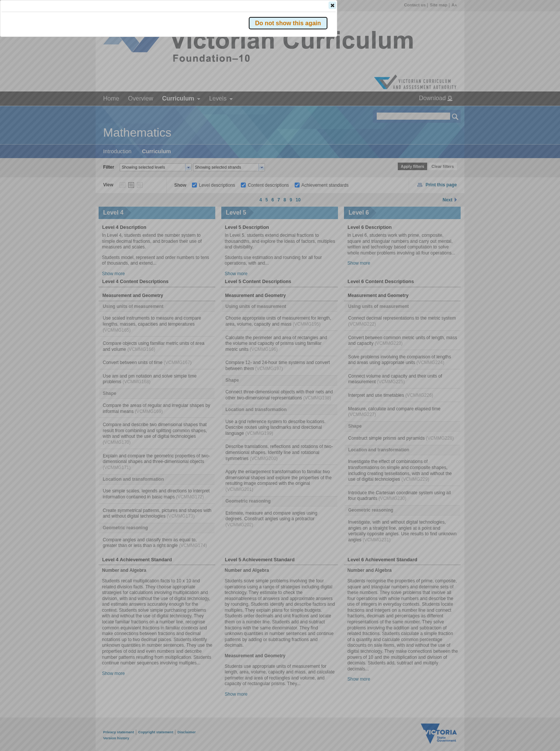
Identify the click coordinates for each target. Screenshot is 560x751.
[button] (442, 113)
